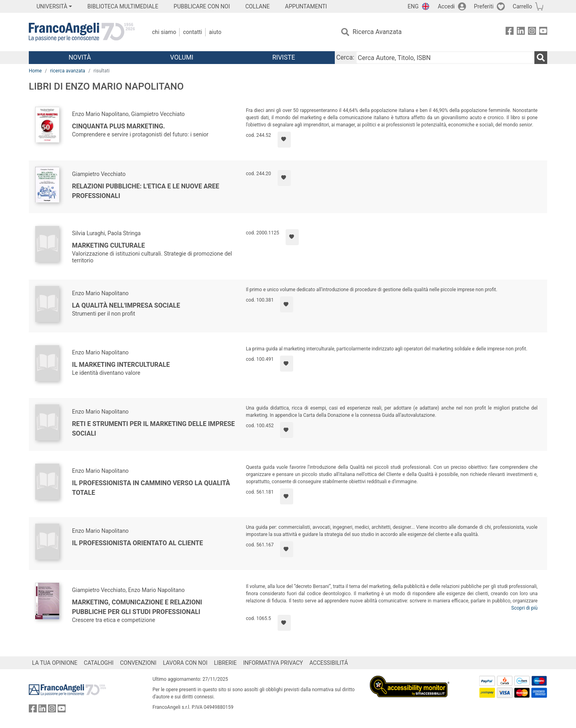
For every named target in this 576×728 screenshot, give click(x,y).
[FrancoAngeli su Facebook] (510, 32)
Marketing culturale (108, 245)
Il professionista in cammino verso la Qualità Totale (151, 488)
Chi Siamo (164, 32)
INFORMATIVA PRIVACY (273, 663)
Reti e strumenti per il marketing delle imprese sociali (153, 429)
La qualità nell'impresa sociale (126, 305)
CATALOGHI (99, 663)
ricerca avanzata (68, 71)
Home (35, 71)
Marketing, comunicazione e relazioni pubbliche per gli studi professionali (137, 607)
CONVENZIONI (138, 663)
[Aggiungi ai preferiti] (284, 140)
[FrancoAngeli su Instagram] (532, 32)
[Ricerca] (541, 58)
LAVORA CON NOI (185, 663)
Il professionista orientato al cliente (138, 543)
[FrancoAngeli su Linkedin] (521, 32)
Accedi (446, 6)
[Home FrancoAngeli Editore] (82, 32)
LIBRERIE (225, 663)
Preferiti (484, 6)
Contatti (192, 32)
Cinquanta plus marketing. (118, 126)
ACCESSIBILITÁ (329, 663)
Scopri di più (524, 608)
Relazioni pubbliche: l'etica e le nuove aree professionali (146, 191)
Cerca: (345, 57)
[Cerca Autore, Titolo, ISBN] (445, 58)
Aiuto (215, 32)
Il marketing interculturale (121, 365)
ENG (413, 6)
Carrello (522, 6)
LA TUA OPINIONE (55, 663)
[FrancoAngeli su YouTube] (543, 32)
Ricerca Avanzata (377, 32)
